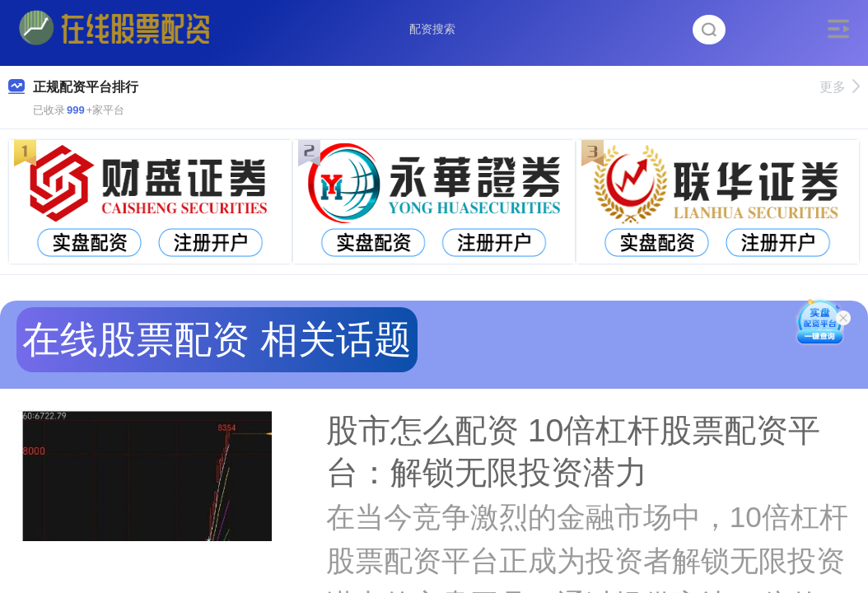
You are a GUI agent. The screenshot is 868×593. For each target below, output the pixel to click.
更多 (840, 87)
